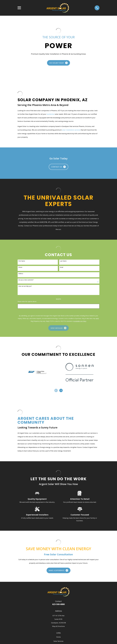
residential (51, 114)
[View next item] (61, 390)
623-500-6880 (58, 604)
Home (58, 637)
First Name (22, 261)
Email (62, 267)
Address (21, 274)
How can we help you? (25, 286)
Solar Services (58, 641)
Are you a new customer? (26, 280)
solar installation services (71, 130)
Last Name (63, 261)
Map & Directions (59, 626)
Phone (20, 267)
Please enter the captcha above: (27, 302)
